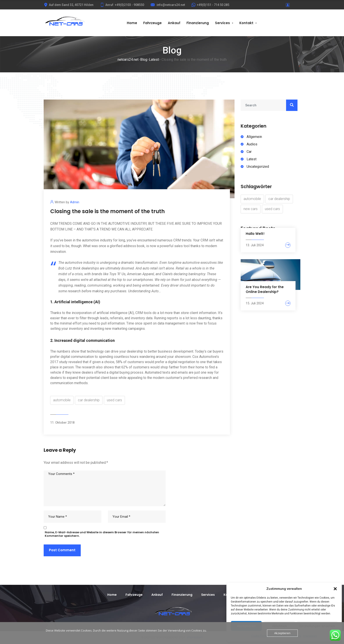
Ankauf (174, 23)
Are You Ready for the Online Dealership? (265, 289)
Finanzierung (198, 23)
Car (249, 152)
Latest (252, 159)
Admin (75, 202)
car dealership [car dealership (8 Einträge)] (279, 199)
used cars (114, 400)
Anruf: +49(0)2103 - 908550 (122, 5)
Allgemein (254, 137)
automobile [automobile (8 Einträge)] (252, 199)
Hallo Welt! (255, 234)
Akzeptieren (282, 633)
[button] (335, 589)
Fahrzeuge (152, 23)
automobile (62, 400)
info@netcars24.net (168, 5)
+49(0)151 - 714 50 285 (210, 5)
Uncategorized (258, 167)
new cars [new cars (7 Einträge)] (251, 209)
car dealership (89, 400)
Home (132, 23)
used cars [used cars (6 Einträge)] (272, 209)
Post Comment (62, 550)
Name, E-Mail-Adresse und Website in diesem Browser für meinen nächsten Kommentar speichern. (102, 534)
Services (222, 23)
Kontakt (246, 23)
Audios (252, 144)
